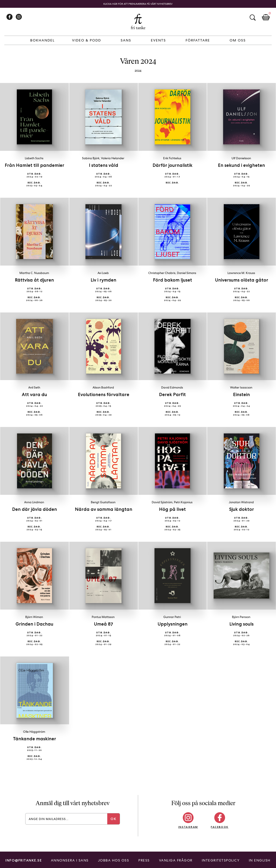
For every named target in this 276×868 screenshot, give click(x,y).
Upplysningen (173, 624)
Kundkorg (266, 18)
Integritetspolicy (221, 860)
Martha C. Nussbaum (34, 273)
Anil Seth (34, 387)
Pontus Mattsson (103, 617)
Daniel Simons (187, 273)
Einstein (241, 394)
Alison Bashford (103, 387)
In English (260, 860)
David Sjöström (162, 502)
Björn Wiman (34, 617)
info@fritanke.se (24, 860)
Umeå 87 (103, 624)
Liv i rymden (103, 280)
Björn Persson (241, 617)
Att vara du (34, 394)
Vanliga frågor (176, 860)
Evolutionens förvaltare (104, 394)
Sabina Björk (91, 158)
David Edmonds (172, 387)
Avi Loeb (103, 273)
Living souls (241, 624)
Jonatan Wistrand (241, 502)
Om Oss (238, 40)
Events (158, 40)
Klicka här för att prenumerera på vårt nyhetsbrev (138, 4)
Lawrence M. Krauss (241, 273)
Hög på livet (172, 509)
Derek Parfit (172, 394)
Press (144, 860)
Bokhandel (42, 40)
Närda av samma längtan (104, 509)
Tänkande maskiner (35, 739)
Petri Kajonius (183, 502)
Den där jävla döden (35, 509)
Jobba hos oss (114, 860)
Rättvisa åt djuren (34, 280)
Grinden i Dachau (34, 624)
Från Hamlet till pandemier (35, 165)
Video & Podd (87, 40)
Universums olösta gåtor (242, 280)
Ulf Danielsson (241, 158)
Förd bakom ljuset (173, 280)
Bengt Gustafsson (103, 502)
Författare (198, 40)
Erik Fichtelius (172, 158)
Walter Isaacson (241, 387)
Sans (126, 40)
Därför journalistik (173, 165)
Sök (252, 18)
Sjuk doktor (242, 509)
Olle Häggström (34, 732)
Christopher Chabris (162, 273)
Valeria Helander (113, 158)
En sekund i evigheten (241, 165)
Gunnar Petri (172, 617)
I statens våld (104, 165)
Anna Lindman (34, 502)
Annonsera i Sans (70, 860)
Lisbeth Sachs (34, 158)
